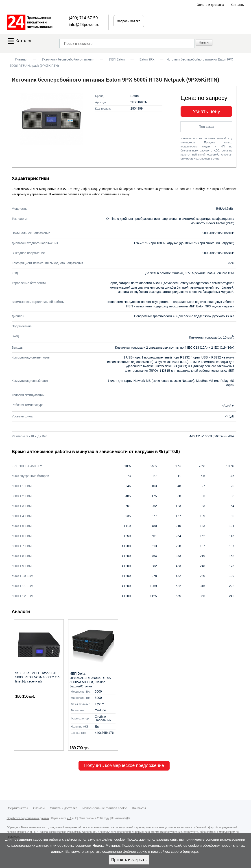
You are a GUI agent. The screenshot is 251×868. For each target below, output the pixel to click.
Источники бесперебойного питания (68, 59)
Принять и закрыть (129, 860)
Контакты (238, 5)
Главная (21, 59)
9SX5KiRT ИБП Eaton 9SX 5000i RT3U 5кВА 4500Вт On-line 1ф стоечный (38, 677)
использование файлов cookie (174, 845)
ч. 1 (69, 818)
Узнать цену (206, 111)
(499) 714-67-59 (83, 18)
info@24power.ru (84, 25)
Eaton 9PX (147, 59)
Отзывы (39, 808)
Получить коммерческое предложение (124, 765)
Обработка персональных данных (28, 818)
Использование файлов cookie (105, 808)
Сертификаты (18, 808)
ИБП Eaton (117, 59)
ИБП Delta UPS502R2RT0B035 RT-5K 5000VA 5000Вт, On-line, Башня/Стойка (90, 680)
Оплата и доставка (210, 5)
